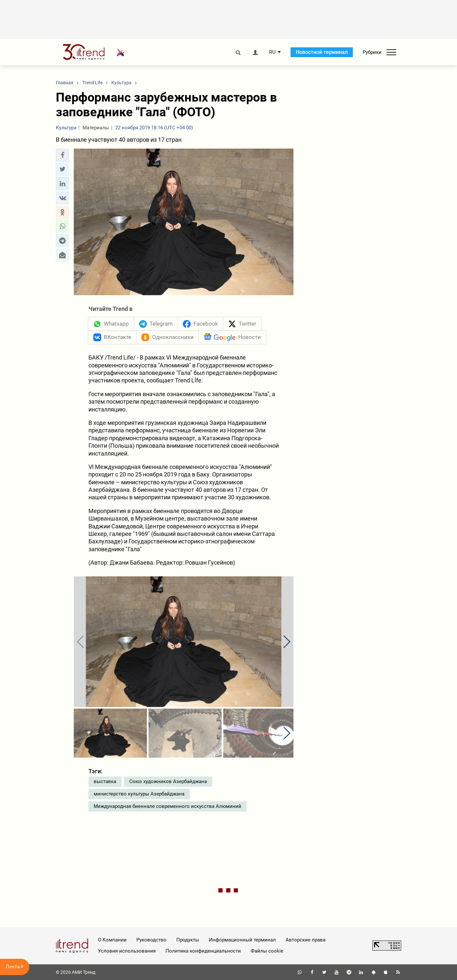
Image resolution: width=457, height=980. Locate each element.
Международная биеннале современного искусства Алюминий (167, 806)
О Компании (112, 940)
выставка (105, 781)
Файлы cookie (267, 951)
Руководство (151, 940)
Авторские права (306, 940)
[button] (62, 155)
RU (272, 52)
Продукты (188, 940)
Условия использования (127, 951)
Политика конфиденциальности (203, 951)
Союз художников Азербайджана (168, 781)
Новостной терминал (322, 52)
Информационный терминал (242, 940)
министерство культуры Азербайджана (139, 794)
